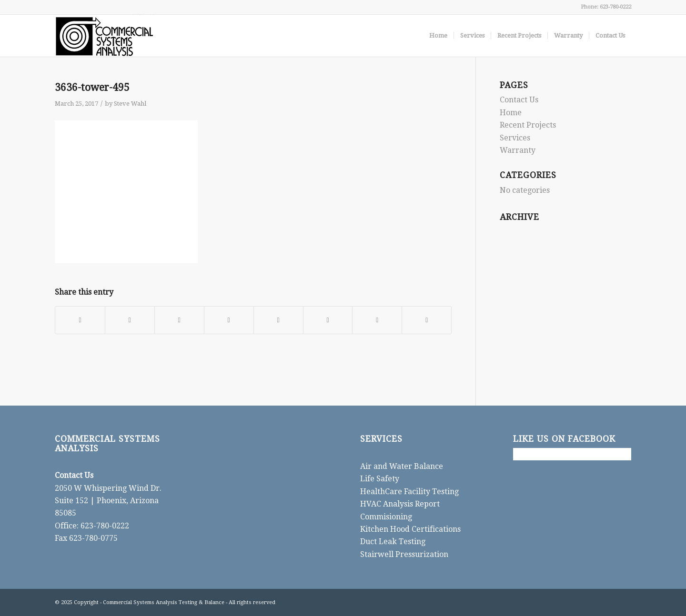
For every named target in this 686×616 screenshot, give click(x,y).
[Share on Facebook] (80, 320)
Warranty (518, 150)
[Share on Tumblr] (278, 320)
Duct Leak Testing (393, 541)
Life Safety (380, 479)
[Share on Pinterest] (179, 320)
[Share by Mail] (427, 320)
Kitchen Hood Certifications (410, 529)
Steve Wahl (130, 104)
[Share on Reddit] (377, 320)
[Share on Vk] (328, 320)
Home (511, 113)
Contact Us (519, 100)
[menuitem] (438, 36)
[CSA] (104, 36)
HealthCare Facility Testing (409, 492)
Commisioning (386, 517)
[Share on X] (130, 320)
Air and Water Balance (402, 466)
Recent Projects (528, 125)
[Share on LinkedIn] (229, 320)
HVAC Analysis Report (400, 504)
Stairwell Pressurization (404, 554)
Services (515, 138)
